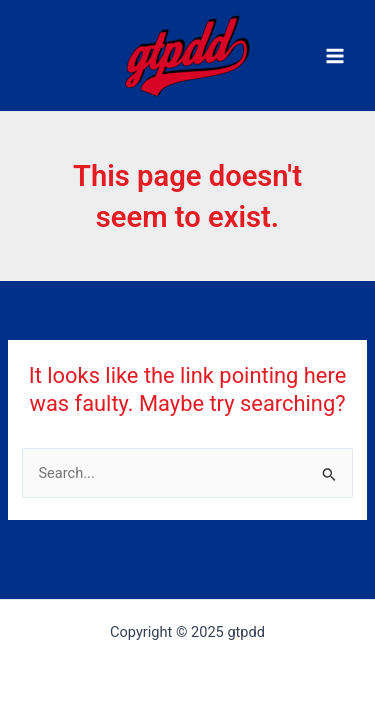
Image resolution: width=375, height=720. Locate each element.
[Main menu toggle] (335, 55)
